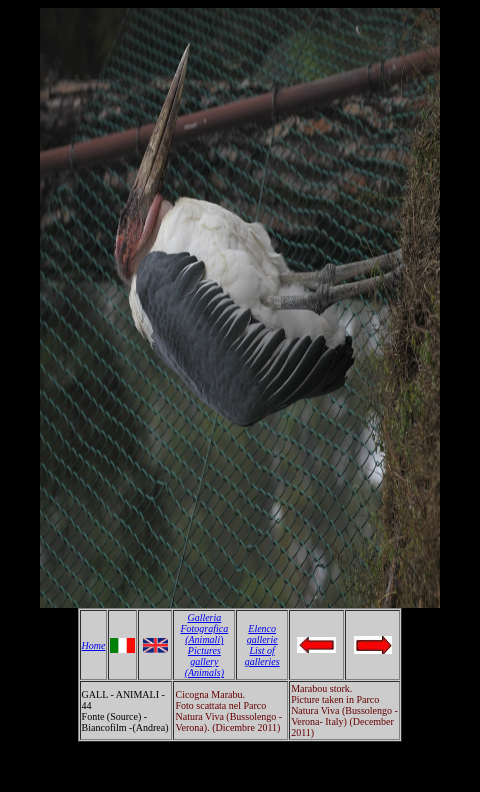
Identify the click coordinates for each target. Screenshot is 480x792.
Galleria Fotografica (204, 623)
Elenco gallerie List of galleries (262, 645)
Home (94, 645)
